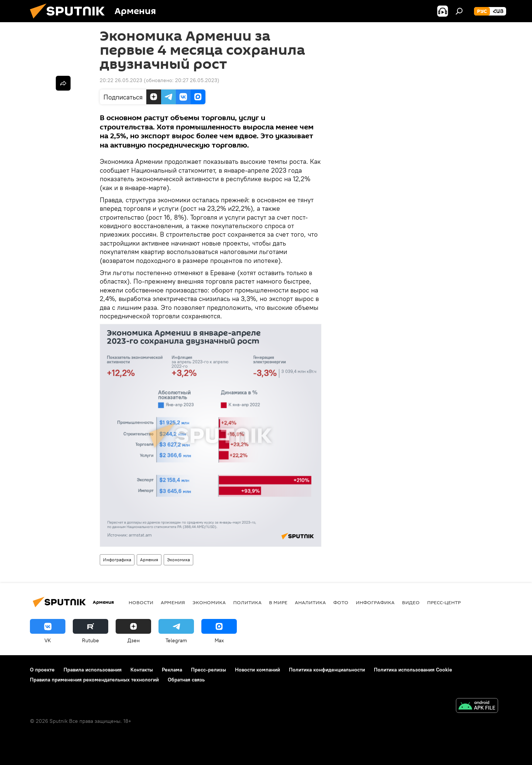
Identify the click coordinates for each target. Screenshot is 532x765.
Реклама (172, 670)
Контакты (142, 670)
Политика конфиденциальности (327, 670)
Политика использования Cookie (413, 670)
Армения (149, 560)
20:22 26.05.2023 (121, 80)
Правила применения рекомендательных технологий (94, 680)
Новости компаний (258, 670)
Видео (411, 602)
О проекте (42, 670)
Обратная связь (186, 680)
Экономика (178, 560)
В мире (278, 602)
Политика (247, 602)
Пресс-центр (444, 602)
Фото (341, 602)
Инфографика (117, 560)
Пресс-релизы (209, 670)
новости (141, 602)
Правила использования (93, 670)
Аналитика (310, 602)
